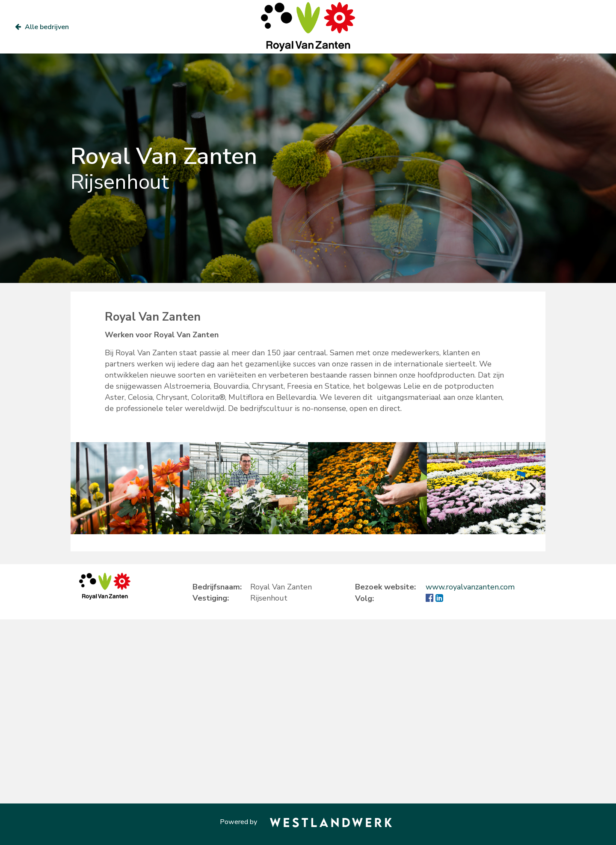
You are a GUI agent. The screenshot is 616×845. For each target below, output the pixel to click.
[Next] (532, 488)
